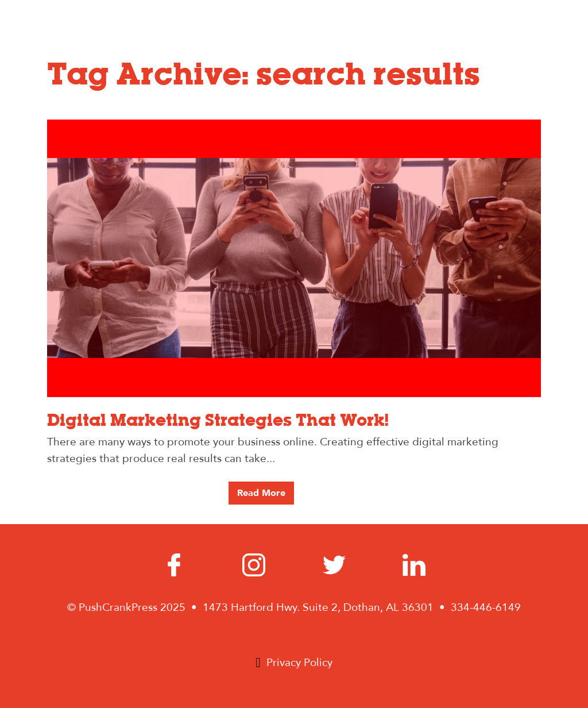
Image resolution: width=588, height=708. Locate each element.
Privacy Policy (299, 663)
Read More (261, 493)
